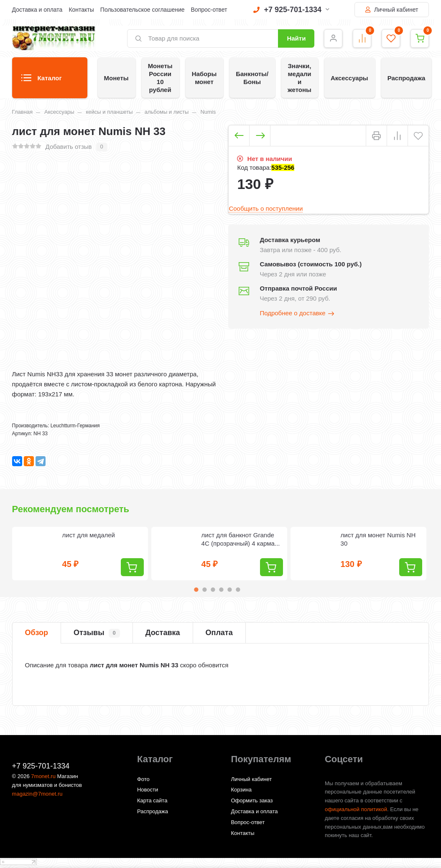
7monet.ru (43, 776)
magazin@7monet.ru (37, 794)
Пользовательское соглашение (143, 10)
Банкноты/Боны (252, 78)
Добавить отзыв (69, 147)
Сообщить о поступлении (266, 208)
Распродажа (407, 78)
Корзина (241, 790)
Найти (296, 38)
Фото (143, 779)
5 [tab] (229, 590)
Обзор (37, 633)
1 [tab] (196, 590)
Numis (208, 112)
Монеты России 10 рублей (160, 78)
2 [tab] (204, 590)
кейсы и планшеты (109, 112)
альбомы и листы (167, 112)
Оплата (219, 633)
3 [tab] (213, 590)
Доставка (163, 633)
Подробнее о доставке (297, 314)
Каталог (42, 80)
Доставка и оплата (37, 10)
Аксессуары (349, 78)
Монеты (116, 78)
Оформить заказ (252, 800)
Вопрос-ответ (209, 10)
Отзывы (97, 633)
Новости (148, 790)
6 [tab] (238, 590)
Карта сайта (152, 800)
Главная (22, 112)
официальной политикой (356, 809)
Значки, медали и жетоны (300, 78)
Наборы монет (204, 78)
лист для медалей (89, 535)
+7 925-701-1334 (291, 10)
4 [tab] (221, 590)
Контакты (81, 10)
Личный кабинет (392, 10)
